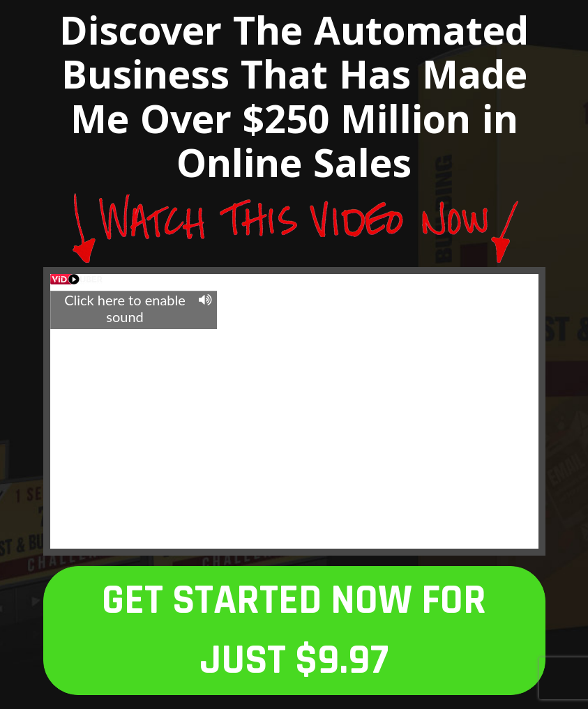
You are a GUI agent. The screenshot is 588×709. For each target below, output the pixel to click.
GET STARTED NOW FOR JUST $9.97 (294, 631)
